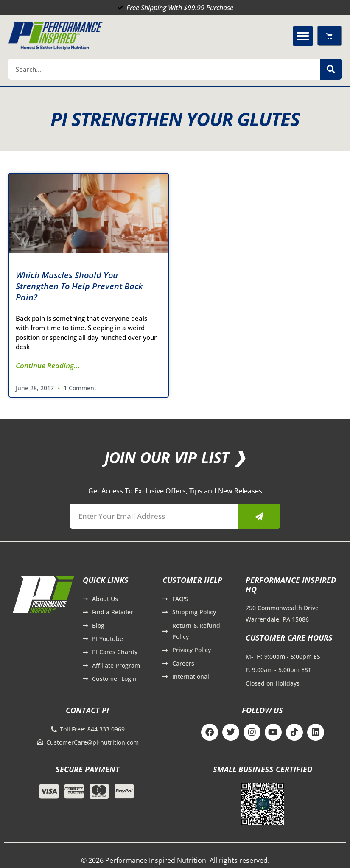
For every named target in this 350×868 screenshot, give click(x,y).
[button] (303, 36)
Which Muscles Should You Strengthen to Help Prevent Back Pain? (79, 286)
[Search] (331, 69)
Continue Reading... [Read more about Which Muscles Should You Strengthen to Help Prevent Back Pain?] (48, 365)
